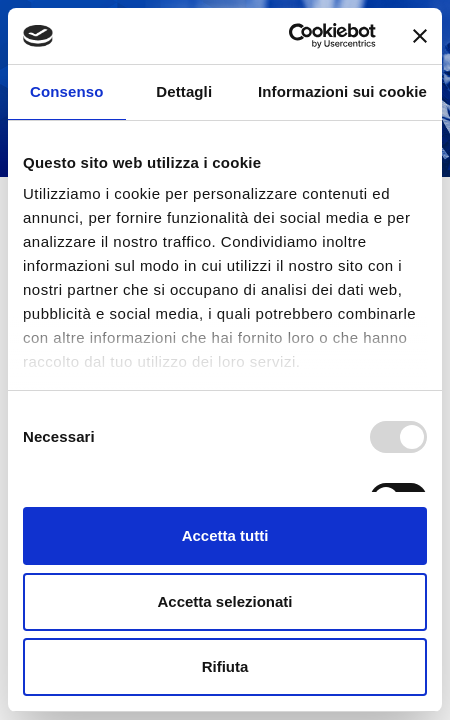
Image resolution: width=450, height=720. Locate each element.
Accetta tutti (225, 535)
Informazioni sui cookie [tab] (342, 91)
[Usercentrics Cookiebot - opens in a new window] (288, 36)
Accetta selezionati (224, 601)
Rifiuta (225, 666)
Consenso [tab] (66, 91)
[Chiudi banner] (420, 36)
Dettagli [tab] (184, 91)
